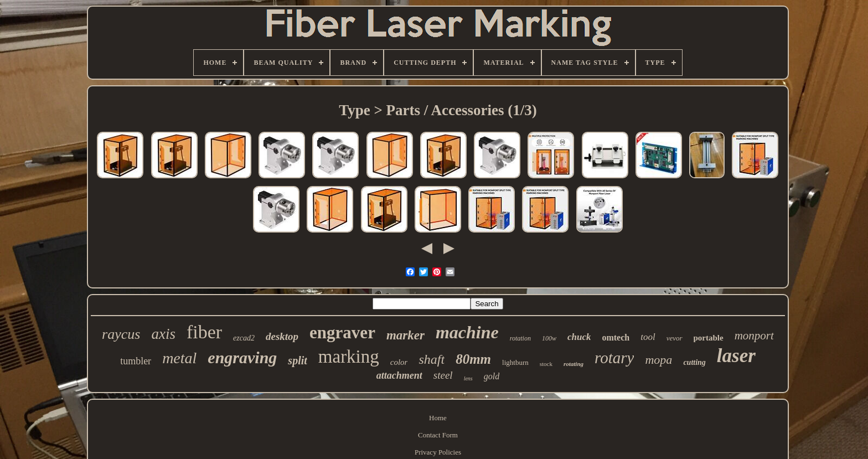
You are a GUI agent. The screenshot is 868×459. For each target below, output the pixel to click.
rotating (573, 364)
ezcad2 (244, 338)
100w (549, 338)
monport (754, 336)
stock (546, 364)
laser (736, 356)
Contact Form (438, 435)
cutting (694, 362)
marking (349, 357)
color (399, 362)
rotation (520, 338)
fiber (204, 332)
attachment (399, 375)
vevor (675, 338)
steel (443, 375)
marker (405, 335)
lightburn (515, 362)
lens (468, 378)
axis (163, 334)
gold (492, 376)
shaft (432, 359)
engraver (342, 332)
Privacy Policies (438, 452)
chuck (579, 337)
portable (709, 338)
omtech (616, 337)
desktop (282, 336)
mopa (658, 360)
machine (467, 332)
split (297, 360)
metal (179, 358)
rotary (614, 358)
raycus (121, 334)
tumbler (136, 361)
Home (438, 418)
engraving (242, 357)
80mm (473, 359)
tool (648, 337)
